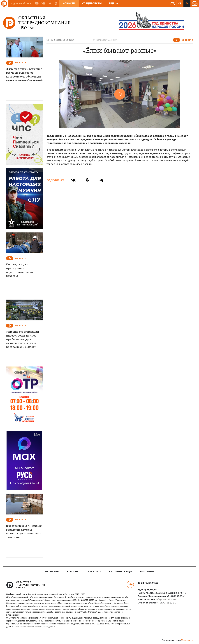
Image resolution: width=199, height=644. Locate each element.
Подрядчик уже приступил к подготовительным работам (23, 271)
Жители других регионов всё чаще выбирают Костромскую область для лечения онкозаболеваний (25, 79)
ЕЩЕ (113, 3)
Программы (147, 572)
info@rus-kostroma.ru (166, 599)
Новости (69, 3)
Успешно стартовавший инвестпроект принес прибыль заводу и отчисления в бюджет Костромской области (26, 340)
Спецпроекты (92, 3)
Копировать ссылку (107, 40)
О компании (52, 572)
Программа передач (121, 572)
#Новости (185, 40)
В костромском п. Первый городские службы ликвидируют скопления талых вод (25, 532)
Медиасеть (185, 640)
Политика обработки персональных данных (37, 627)
